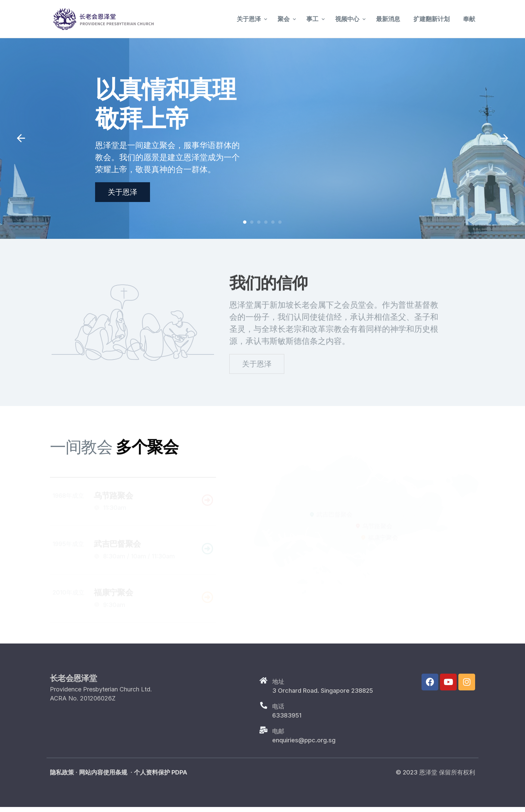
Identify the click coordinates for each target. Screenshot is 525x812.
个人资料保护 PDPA (161, 777)
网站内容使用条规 (103, 777)
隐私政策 (62, 777)
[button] (21, 138)
